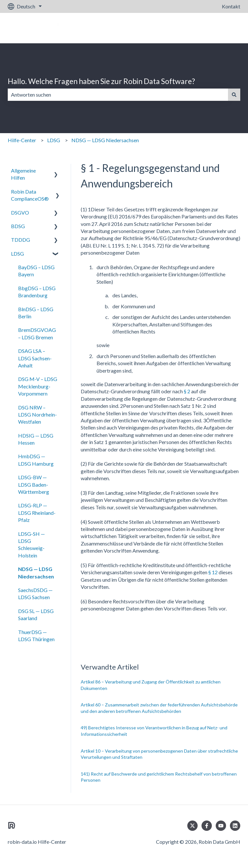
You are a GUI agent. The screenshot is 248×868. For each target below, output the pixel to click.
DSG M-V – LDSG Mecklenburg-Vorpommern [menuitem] (38, 386)
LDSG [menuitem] (17, 254)
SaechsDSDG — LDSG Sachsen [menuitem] (35, 593)
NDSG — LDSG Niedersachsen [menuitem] (36, 572)
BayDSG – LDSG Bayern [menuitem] (36, 271)
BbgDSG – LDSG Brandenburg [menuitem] (37, 292)
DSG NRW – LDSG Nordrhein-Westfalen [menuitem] (37, 415)
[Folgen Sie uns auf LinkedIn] (235, 826)
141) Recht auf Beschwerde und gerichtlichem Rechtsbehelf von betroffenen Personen (159, 777)
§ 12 (213, 572)
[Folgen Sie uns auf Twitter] (192, 826)
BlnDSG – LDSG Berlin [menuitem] (36, 313)
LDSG (54, 140)
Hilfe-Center (22, 140)
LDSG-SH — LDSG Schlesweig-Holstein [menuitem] (31, 545)
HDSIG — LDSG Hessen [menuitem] (36, 439)
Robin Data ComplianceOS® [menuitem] (30, 195)
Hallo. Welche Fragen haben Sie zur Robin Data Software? (101, 81)
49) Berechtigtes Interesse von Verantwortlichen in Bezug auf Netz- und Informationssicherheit (154, 731)
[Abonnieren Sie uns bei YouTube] (221, 826)
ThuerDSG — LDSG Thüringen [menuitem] (36, 635)
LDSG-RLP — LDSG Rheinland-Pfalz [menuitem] (37, 513)
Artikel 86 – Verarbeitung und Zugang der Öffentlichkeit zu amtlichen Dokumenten (151, 685)
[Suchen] (234, 95)
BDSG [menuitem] (18, 226)
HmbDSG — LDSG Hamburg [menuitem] (36, 460)
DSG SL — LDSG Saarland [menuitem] (36, 614)
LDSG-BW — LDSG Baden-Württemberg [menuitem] (34, 484)
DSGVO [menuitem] (20, 212)
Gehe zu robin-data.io (210, 28)
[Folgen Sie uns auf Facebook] (207, 826)
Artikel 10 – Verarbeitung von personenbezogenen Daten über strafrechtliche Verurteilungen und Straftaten (159, 754)
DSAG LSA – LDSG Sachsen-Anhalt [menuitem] (35, 358)
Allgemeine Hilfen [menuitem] (23, 174)
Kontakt (231, 6)
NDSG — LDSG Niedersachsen (105, 140)
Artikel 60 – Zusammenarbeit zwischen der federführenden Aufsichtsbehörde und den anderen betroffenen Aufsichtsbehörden (159, 708)
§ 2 (187, 391)
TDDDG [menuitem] (21, 240)
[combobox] (118, 95)
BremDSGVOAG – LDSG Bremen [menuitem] (37, 333)
